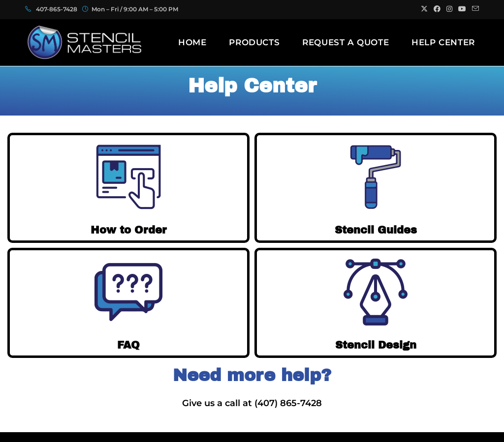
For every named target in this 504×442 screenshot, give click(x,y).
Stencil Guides (376, 230)
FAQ (129, 345)
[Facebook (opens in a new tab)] (437, 9)
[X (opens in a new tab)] (424, 9)
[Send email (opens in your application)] (474, 9)
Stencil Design (376, 345)
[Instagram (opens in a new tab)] (449, 9)
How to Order (129, 230)
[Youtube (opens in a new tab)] (462, 9)
